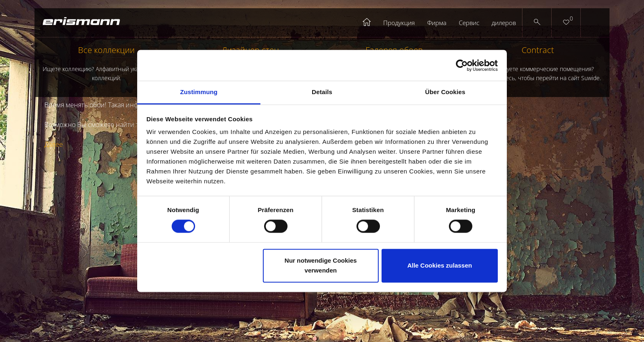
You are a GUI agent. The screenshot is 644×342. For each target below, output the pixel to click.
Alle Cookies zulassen (440, 265)
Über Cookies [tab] (445, 92)
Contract (538, 64)
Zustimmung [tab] (199, 92)
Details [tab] (322, 92)
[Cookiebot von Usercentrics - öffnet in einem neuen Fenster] (462, 65)
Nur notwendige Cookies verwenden (321, 265)
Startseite (367, 23)
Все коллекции (106, 64)
